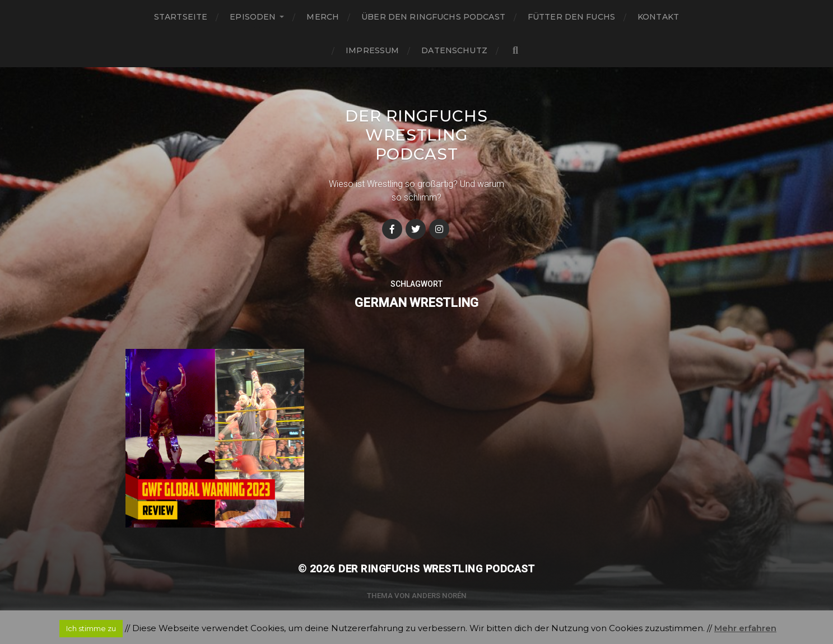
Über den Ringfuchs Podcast (433, 17)
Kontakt (658, 17)
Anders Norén (439, 596)
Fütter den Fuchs (571, 17)
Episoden (253, 17)
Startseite (181, 17)
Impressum (372, 50)
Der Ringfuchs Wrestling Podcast (416, 135)
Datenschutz (454, 50)
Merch (323, 17)
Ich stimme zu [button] (91, 628)
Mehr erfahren (745, 628)
